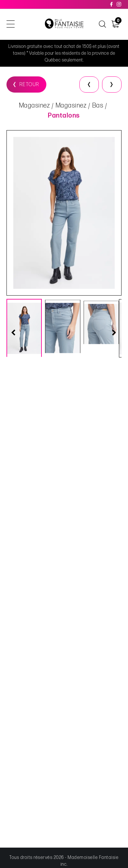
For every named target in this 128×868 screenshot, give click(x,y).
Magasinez (35, 106)
